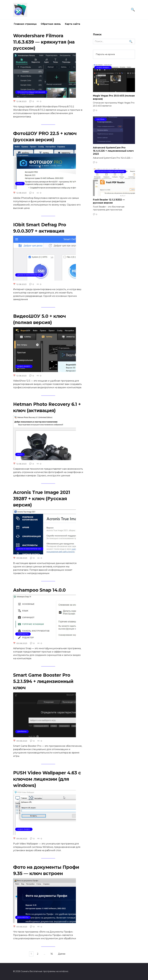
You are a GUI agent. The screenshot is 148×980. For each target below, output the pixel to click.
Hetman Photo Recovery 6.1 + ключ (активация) (47, 409)
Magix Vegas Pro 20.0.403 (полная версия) (114, 97)
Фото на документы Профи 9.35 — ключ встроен (46, 873)
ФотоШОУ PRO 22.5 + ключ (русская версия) (45, 137)
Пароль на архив (105, 54)
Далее (64, 957)
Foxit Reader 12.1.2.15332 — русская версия (109, 201)
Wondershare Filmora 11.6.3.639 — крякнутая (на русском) (44, 42)
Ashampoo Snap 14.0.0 (39, 592)
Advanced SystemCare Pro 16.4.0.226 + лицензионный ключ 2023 (113, 151)
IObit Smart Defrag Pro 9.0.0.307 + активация (40, 229)
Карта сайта (73, 24)
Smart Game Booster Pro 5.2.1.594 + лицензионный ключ (43, 684)
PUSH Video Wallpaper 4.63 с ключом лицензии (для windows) (47, 782)
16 (53, 957)
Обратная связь (51, 24)
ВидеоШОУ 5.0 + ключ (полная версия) (39, 320)
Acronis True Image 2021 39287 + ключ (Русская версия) (42, 500)
